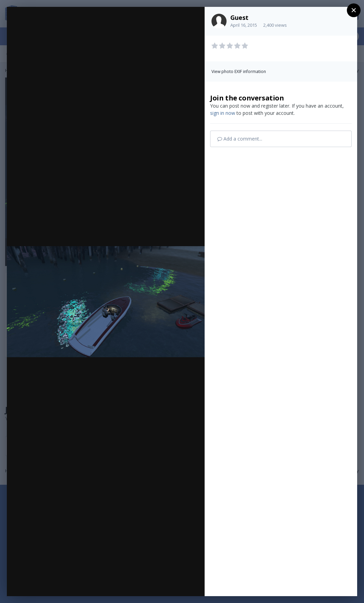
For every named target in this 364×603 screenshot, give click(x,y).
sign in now (223, 113)
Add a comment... (240, 139)
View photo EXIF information (239, 71)
